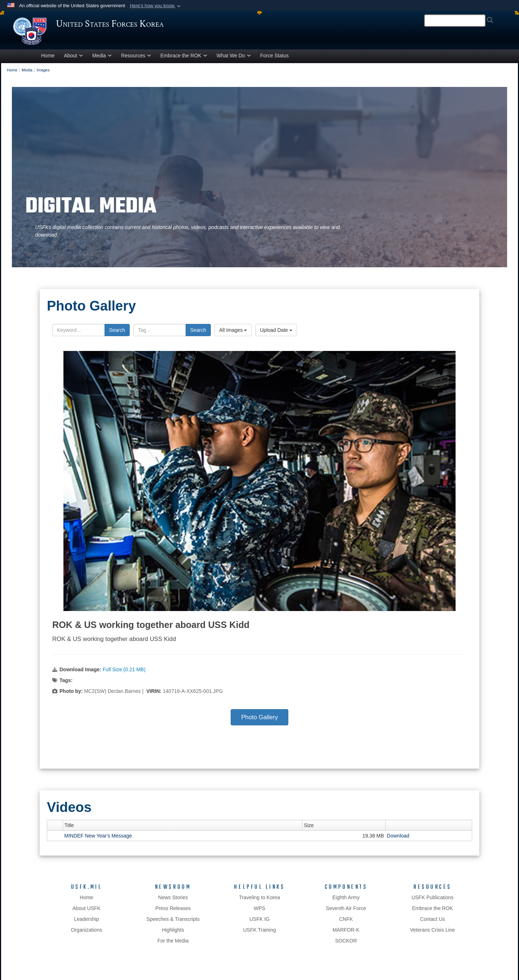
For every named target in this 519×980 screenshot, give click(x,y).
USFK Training (259, 933)
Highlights (173, 933)
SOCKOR (346, 944)
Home (48, 59)
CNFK (346, 923)
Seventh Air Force (346, 912)
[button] (156, 6)
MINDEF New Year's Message (98, 839)
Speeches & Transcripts (173, 923)
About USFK (86, 912)
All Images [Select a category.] (233, 333)
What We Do (234, 59)
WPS (259, 912)
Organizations (86, 933)
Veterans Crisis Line (433, 933)
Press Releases (173, 912)
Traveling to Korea (259, 901)
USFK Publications (433, 901)
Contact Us (432, 923)
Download (398, 839)
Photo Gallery (259, 721)
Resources (136, 59)
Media (102, 59)
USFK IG (259, 923)
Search (117, 333)
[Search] (455, 21)
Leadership (86, 923)
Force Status (274, 59)
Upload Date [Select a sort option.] (276, 333)
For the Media (173, 944)
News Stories (173, 901)
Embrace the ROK (184, 59)
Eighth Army (346, 901)
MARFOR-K (346, 933)
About (73, 59)
